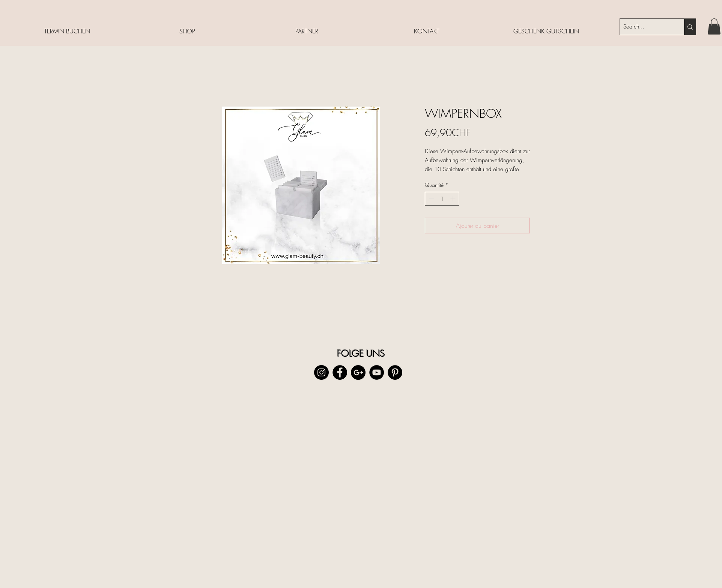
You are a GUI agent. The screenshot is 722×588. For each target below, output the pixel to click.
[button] (714, 26)
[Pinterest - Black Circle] (395, 372)
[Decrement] (431, 199)
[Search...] (646, 27)
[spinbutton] (442, 199)
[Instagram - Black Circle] (321, 372)
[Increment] (454, 199)
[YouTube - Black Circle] (377, 372)
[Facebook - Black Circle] (340, 372)
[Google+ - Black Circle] (358, 372)
